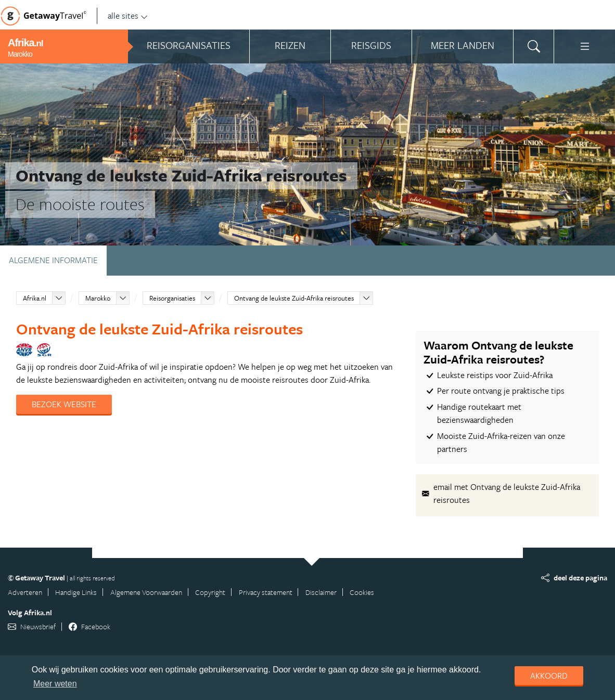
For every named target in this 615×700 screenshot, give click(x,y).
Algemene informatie (53, 260)
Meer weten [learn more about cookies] (55, 684)
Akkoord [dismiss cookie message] (549, 676)
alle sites (128, 16)
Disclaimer (321, 592)
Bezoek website (64, 404)
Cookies (362, 592)
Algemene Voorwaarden (146, 592)
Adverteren (25, 592)
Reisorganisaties (172, 298)
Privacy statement (266, 592)
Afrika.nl (35, 298)
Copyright (210, 592)
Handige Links (76, 592)
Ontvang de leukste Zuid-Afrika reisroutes (294, 298)
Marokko (98, 298)
